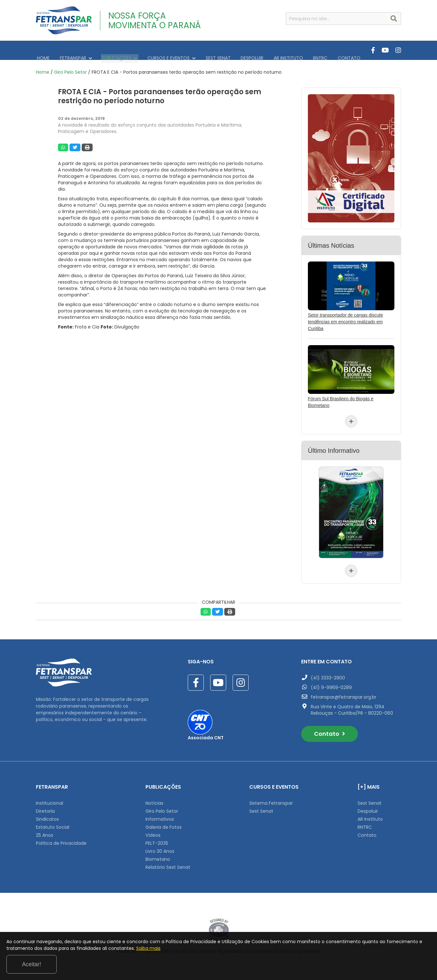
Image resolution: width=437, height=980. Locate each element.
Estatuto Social (53, 824)
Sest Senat (261, 808)
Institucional (49, 800)
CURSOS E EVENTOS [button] (164, 50)
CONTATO (331, 50)
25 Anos (45, 832)
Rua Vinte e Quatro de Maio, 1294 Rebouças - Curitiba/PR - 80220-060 (352, 707)
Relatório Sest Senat (168, 864)
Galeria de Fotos (164, 824)
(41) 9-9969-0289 (331, 684)
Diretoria (45, 808)
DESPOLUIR (240, 50)
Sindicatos (47, 816)
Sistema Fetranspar (271, 800)
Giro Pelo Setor (70, 69)
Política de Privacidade (61, 840)
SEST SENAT (209, 50)
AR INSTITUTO (275, 50)
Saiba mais (210, 965)
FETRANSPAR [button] (73, 50)
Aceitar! (404, 964)
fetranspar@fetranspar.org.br (344, 694)
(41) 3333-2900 (328, 675)
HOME (42, 50)
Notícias (154, 800)
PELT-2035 (157, 840)
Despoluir (368, 808)
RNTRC (305, 50)
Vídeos (153, 832)
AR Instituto (370, 816)
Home (43, 69)
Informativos (160, 816)
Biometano (158, 856)
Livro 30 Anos (160, 848)
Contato (330, 731)
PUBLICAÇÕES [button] (114, 50)
